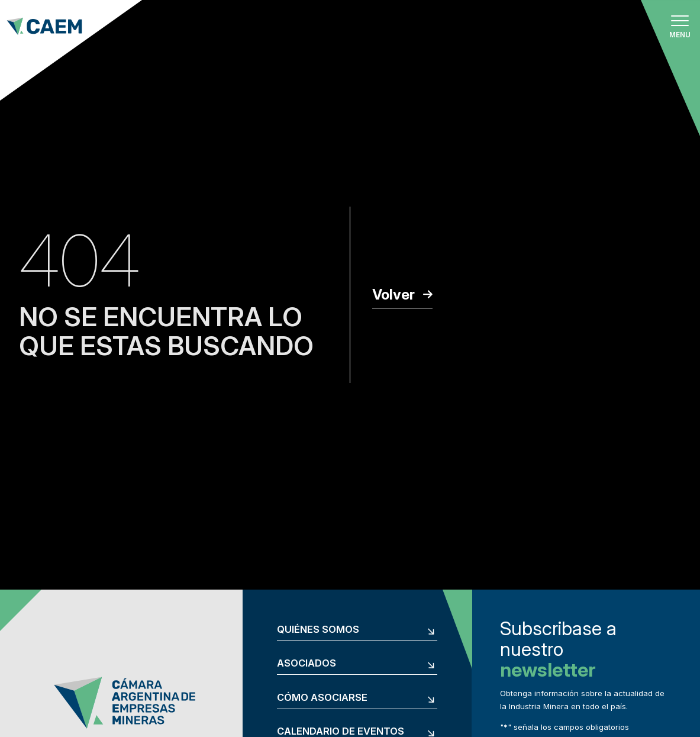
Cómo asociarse (322, 698)
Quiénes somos (318, 630)
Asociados (307, 663)
